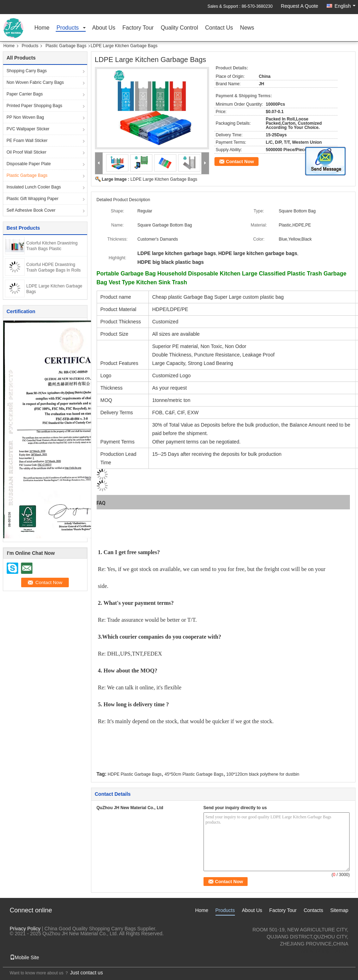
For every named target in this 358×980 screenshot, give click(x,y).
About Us (104, 28)
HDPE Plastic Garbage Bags (135, 774)
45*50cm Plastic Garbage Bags (194, 774)
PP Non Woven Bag (25, 117)
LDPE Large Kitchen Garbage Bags (164, 179)
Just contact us (86, 973)
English (345, 6)
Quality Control (180, 28)
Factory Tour (138, 28)
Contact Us (219, 28)
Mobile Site (25, 957)
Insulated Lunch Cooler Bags (34, 187)
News (247, 28)
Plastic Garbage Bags (66, 46)
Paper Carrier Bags (25, 94)
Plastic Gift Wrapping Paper (33, 199)
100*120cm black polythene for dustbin (263, 774)
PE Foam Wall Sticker (27, 141)
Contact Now (240, 162)
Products (68, 28)
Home (42, 28)
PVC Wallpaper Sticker (28, 129)
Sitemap (339, 910)
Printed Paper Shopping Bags (35, 106)
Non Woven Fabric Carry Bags (35, 82)
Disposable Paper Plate (29, 164)
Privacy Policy (25, 929)
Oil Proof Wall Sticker (27, 152)
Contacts (313, 910)
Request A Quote (299, 6)
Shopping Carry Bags (27, 71)
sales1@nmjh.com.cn (324, 951)
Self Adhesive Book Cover (31, 210)
